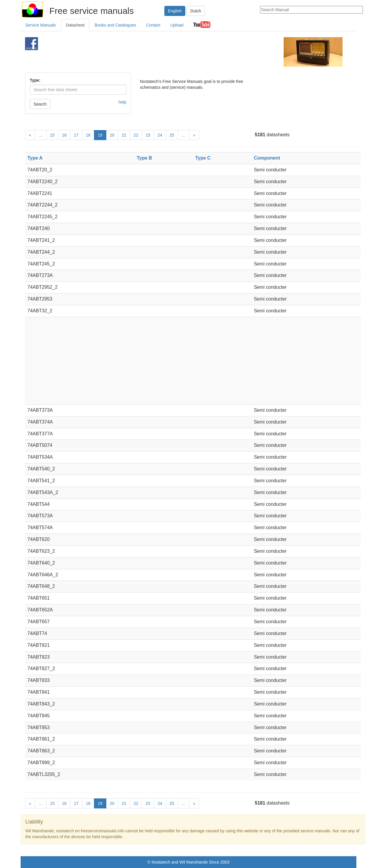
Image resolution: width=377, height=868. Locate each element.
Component (267, 158)
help (123, 102)
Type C (203, 158)
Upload (177, 25)
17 (76, 135)
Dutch (196, 11)
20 (112, 135)
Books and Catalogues (115, 25)
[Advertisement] (179, 52)
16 (64, 135)
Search (40, 104)
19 (100, 135)
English (175, 11)
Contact (153, 25)
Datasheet (75, 25)
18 (88, 135)
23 (148, 135)
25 (172, 135)
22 (136, 135)
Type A (35, 158)
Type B (144, 158)
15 (52, 135)
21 (124, 135)
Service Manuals (41, 25)
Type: (35, 80)
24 (160, 135)
